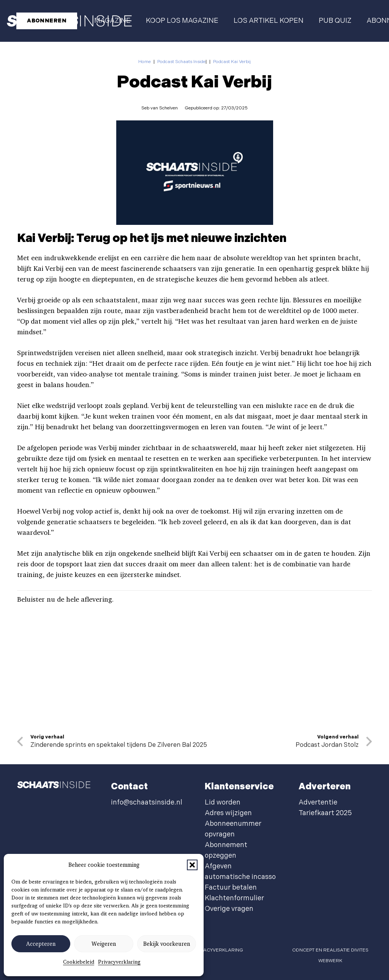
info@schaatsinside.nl (147, 802)
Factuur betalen (231, 888)
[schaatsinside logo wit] (54, 787)
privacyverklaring (218, 950)
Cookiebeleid (79, 962)
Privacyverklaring (119, 962)
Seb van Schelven (160, 108)
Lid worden (223, 802)
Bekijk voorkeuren (167, 944)
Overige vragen (229, 909)
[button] (192, 865)
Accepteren (41, 944)
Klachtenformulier (234, 898)
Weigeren (104, 944)
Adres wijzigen (228, 813)
